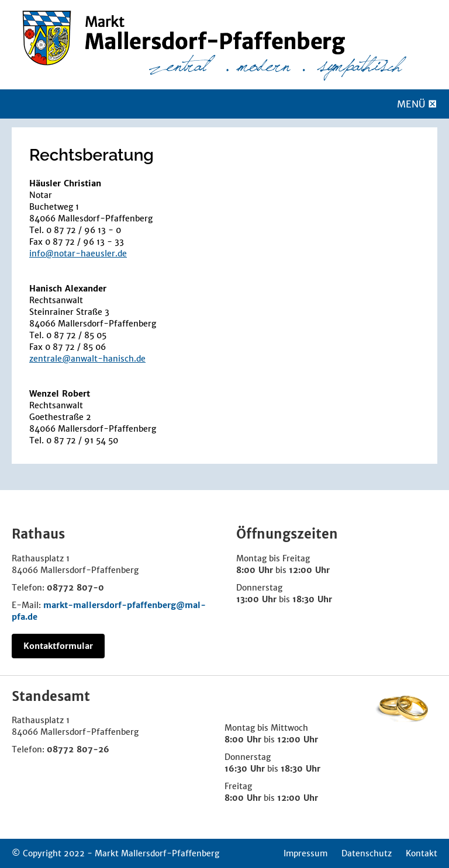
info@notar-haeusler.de (78, 254)
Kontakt (422, 853)
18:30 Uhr (312, 599)
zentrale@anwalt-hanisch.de (87, 359)
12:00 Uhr (309, 570)
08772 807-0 (75, 588)
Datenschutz (367, 853)
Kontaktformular (58, 646)
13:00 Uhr (256, 599)
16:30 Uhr (245, 769)
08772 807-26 (78, 749)
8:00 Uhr (255, 570)
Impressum (305, 853)
